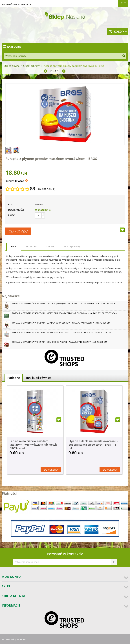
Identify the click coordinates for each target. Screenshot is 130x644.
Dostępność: (16, 210)
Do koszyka (18, 231)
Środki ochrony (31, 66)
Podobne (14, 378)
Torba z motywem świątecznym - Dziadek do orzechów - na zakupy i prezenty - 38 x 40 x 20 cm (61, 323)
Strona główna (12, 66)
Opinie (50, 246)
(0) (32, 188)
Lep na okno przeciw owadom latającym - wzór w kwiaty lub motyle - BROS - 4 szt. (34, 445)
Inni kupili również (39, 378)
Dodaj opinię (72, 246)
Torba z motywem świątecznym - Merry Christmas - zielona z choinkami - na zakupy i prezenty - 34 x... (65, 313)
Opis (14, 246)
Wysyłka (31, 246)
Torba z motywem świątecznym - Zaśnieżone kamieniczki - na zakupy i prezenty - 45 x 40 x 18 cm (61, 332)
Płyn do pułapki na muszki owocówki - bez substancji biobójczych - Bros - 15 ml (93, 445)
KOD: (11, 204)
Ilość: (12, 215)
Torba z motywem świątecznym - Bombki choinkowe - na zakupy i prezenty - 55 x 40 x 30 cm (60, 342)
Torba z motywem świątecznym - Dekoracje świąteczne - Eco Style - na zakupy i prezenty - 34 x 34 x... (64, 304)
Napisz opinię (46, 189)
